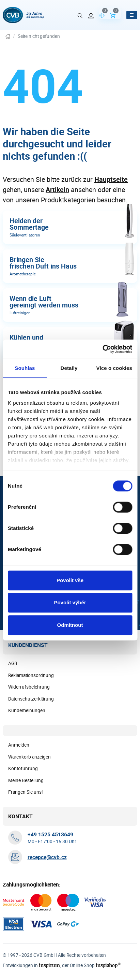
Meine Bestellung (26, 780)
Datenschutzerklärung (31, 699)
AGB (13, 663)
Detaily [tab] (69, 368)
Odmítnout (70, 625)
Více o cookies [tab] (114, 368)
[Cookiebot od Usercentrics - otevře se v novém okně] (102, 349)
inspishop (108, 965)
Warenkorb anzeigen (29, 757)
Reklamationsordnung (31, 675)
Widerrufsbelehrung (29, 687)
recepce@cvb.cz (47, 857)
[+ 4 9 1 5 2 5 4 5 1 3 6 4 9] (50, 834)
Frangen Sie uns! (26, 792)
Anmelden (19, 745)
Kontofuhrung (23, 768)
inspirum (49, 965)
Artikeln (57, 190)
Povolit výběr (70, 602)
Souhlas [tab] (25, 368)
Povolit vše (70, 580)
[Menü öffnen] (132, 15)
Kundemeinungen (27, 710)
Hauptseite (111, 179)
